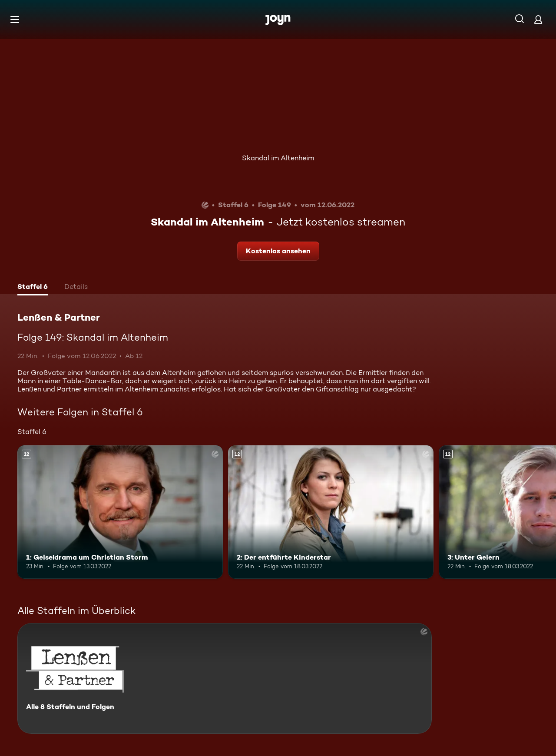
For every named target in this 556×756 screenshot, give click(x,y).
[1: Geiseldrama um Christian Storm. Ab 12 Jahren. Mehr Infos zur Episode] (120, 512)
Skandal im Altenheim (278, 158)
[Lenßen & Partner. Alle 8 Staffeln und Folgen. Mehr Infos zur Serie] (225, 678)
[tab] (33, 288)
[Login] (538, 19)
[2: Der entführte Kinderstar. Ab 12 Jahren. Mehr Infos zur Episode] (331, 512)
